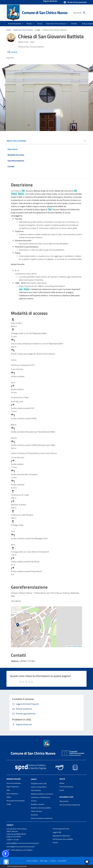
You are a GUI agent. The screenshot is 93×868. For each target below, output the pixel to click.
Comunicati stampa (66, 787)
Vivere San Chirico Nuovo (23, 30)
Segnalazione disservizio (61, 836)
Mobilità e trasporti (38, 804)
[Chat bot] (87, 862)
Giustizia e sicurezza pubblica (41, 808)
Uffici (8, 790)
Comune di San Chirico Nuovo (45, 13)
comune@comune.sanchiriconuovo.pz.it (21, 847)
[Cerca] (84, 13)
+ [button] (14, 609)
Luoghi (38, 30)
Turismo (34, 801)
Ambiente (34, 815)
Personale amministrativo (16, 801)
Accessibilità (62, 861)
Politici (9, 797)
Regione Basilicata (50, 1)
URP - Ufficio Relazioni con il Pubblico (19, 850)
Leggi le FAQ (57, 832)
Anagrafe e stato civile (39, 783)
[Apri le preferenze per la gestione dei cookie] (6, 862)
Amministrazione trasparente (70, 805)
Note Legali (44, 861)
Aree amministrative (14, 783)
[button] (75, 2)
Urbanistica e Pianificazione (41, 797)
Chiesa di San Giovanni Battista (55, 30)
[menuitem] (74, 24)
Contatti (10, 825)
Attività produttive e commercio (42, 794)
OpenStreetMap (77, 646)
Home (9, 30)
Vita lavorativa (36, 790)
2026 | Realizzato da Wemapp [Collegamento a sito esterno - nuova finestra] (17, 866)
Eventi (62, 790)
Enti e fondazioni (12, 794)
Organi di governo (13, 787)
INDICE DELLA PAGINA (17, 141)
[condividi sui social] (12, 52)
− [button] (14, 613)
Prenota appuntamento (61, 829)
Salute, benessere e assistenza (42, 818)
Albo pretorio (64, 801)
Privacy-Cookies (32, 861)
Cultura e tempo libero (39, 787)
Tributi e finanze (36, 811)
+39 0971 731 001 (13, 840)
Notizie (62, 783)
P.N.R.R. (55, 843)
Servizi (34, 779)
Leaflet (69, 646)
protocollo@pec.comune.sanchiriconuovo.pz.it (23, 843)
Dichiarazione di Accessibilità (63, 839)
